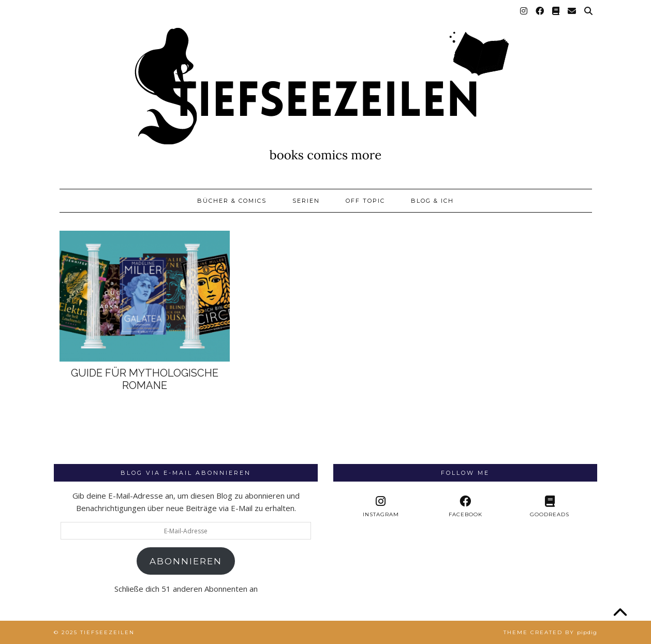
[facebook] (465, 507)
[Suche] (589, 11)
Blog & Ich (432, 201)
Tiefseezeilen (107, 632)
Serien (306, 201)
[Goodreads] (556, 11)
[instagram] (381, 507)
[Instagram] (524, 11)
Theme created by (550, 632)
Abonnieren (186, 561)
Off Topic (365, 201)
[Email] (572, 11)
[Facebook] (540, 11)
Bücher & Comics (232, 201)
